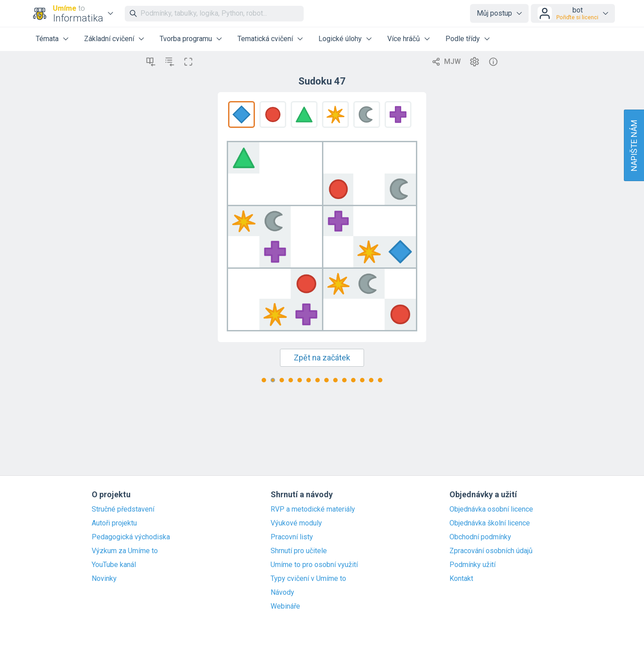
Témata (47, 39)
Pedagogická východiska (131, 537)
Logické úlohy (340, 39)
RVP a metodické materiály (313, 509)
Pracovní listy (292, 537)
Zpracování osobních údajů (491, 551)
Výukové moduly (296, 523)
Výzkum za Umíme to (125, 551)
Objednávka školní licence (490, 523)
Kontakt (461, 579)
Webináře (285, 606)
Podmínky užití (472, 565)
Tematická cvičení (265, 39)
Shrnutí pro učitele (299, 551)
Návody (282, 593)
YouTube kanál (114, 565)
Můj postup (494, 13)
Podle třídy (463, 39)
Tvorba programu (186, 39)
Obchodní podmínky (480, 537)
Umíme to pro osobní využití (314, 565)
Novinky (104, 579)
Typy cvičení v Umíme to (308, 579)
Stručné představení (123, 509)
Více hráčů (404, 39)
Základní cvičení (109, 39)
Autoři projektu (114, 523)
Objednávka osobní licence (491, 509)
